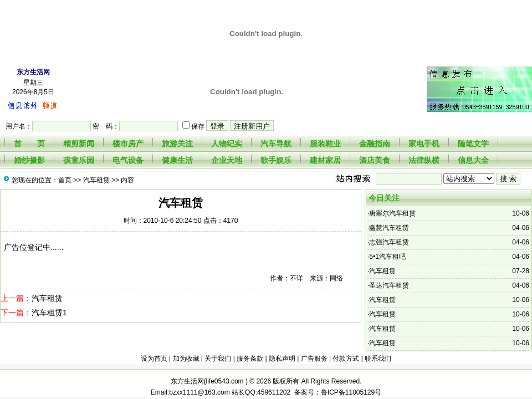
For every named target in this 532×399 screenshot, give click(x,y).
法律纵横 (424, 160)
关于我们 (218, 359)
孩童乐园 (79, 160)
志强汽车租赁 (389, 242)
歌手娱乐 (276, 160)
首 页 (29, 144)
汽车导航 (276, 144)
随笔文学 (473, 144)
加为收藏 (186, 359)
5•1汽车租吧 (387, 257)
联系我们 (378, 359)
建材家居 (325, 160)
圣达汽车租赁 (389, 285)
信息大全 (473, 160)
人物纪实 (227, 144)
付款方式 (346, 359)
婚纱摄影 (29, 160)
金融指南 (375, 144)
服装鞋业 (325, 144)
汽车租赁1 (49, 313)
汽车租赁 (96, 180)
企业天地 (227, 160)
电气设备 (128, 160)
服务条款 (250, 359)
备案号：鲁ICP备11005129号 (336, 392)
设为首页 (154, 359)
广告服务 (314, 359)
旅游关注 (177, 144)
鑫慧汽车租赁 (389, 228)
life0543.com (226, 381)
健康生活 (177, 160)
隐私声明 (282, 359)
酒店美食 (375, 160)
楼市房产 (128, 144)
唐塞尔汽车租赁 (392, 213)
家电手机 (424, 144)
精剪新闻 (79, 144)
